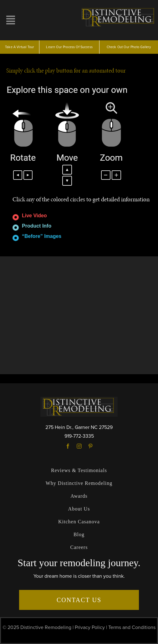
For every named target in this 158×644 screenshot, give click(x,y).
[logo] (119, 9)
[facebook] (68, 446)
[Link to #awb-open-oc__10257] (11, 20)
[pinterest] (90, 446)
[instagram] (79, 446)
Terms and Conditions (132, 627)
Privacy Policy (90, 627)
